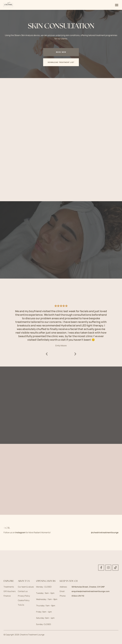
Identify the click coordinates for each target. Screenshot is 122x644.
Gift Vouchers (10, 591)
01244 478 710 (78, 596)
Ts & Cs (21, 605)
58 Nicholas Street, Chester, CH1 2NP (89, 587)
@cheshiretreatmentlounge (105, 532)
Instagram (20, 532)
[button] (47, 354)
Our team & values (26, 587)
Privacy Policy (24, 596)
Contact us (23, 591)
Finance (7, 596)
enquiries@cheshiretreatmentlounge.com (91, 591)
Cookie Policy (24, 600)
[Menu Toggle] (117, 5)
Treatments (9, 587)
